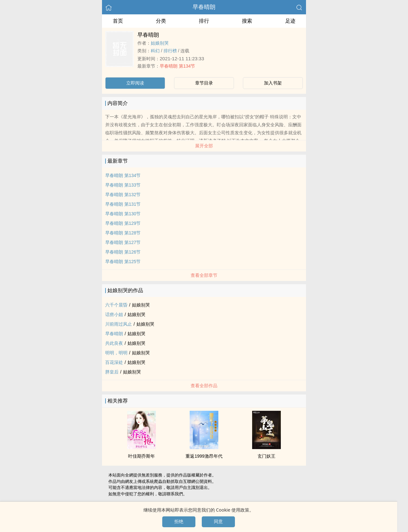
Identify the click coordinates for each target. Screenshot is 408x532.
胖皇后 (112, 372)
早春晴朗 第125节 (123, 262)
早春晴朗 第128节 (123, 233)
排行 (204, 21)
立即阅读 (135, 83)
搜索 (247, 21)
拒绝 (179, 521)
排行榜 (170, 51)
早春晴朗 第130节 (123, 214)
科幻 (155, 51)
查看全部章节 (204, 275)
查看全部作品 (204, 386)
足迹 (290, 21)
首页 (118, 21)
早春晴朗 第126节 (123, 252)
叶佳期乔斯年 (142, 456)
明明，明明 (116, 353)
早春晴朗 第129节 (123, 223)
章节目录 (204, 83)
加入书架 (273, 83)
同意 (218, 521)
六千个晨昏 (116, 305)
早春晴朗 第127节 (123, 242)
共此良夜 (114, 343)
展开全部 (204, 146)
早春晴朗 (204, 7)
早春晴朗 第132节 (123, 195)
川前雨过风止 (119, 324)
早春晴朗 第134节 (177, 66)
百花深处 (114, 362)
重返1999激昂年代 (204, 456)
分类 (161, 21)
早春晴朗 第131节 (123, 204)
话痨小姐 (114, 314)
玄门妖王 (266, 456)
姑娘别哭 (160, 43)
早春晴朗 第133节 (123, 185)
